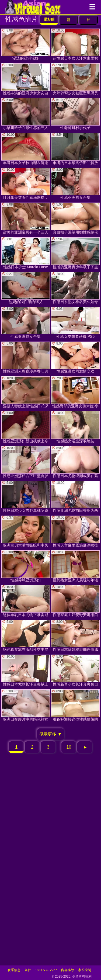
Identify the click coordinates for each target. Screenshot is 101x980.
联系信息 (14, 970)
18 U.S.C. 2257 (46, 970)
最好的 (49, 19)
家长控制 (85, 970)
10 (69, 747)
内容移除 (68, 970)
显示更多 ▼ (50, 734)
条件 (28, 970)
